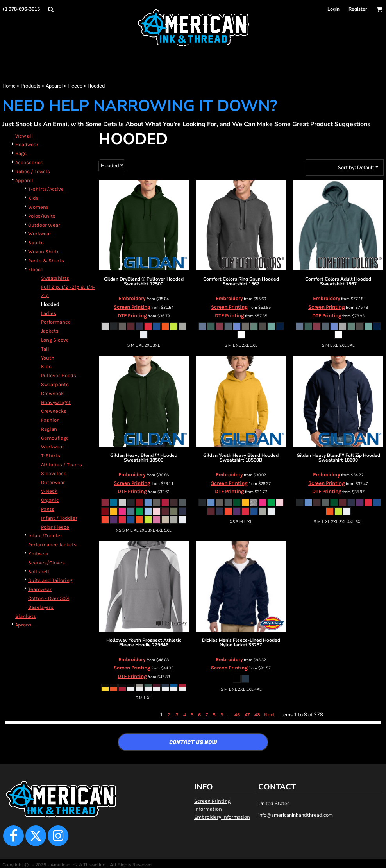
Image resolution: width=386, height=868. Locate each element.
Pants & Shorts (46, 260)
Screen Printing (132, 307)
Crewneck (52, 393)
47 (247, 715)
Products (31, 86)
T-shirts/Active (46, 189)
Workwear (40, 234)
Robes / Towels (33, 171)
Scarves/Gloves (46, 563)
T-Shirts (51, 455)
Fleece (75, 86)
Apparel (54, 86)
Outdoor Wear (44, 225)
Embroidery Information (222, 817)
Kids (33, 198)
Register (358, 9)
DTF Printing (132, 316)
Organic (50, 500)
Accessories (29, 162)
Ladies (49, 313)
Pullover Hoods (59, 375)
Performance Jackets (52, 545)
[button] (51, 9)
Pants (48, 509)
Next (270, 715)
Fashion (50, 420)
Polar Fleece (55, 527)
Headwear (27, 144)
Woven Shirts (44, 251)
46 (237, 715)
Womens (38, 207)
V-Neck (49, 491)
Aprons (23, 625)
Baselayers (41, 607)
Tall (45, 349)
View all (24, 136)
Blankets (26, 616)
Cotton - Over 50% (49, 598)
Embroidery (132, 298)
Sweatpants (55, 384)
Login (333, 9)
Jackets (50, 331)
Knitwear (38, 554)
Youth (48, 358)
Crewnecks (54, 411)
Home (9, 86)
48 (257, 715)
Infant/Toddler (45, 536)
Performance (56, 322)
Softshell (39, 572)
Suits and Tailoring (50, 580)
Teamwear (40, 589)
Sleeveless (54, 473)
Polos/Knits (42, 216)
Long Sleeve (55, 340)
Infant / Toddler (59, 518)
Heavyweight (56, 402)
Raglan (49, 429)
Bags (21, 153)
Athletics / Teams (62, 464)
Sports (36, 243)
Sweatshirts (55, 278)
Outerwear (53, 482)
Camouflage (55, 438)
